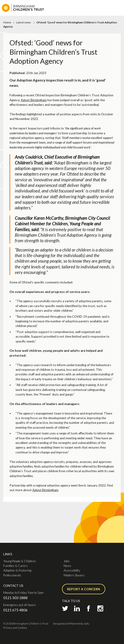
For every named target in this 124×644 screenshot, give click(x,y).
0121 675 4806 (15, 610)
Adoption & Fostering (17, 570)
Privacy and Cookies (15, 628)
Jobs (67, 561)
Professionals (12, 575)
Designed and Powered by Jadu (71, 624)
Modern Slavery (74, 575)
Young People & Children (20, 561)
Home (7, 22)
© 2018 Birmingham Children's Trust (26, 624)
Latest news (24, 22)
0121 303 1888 (15, 598)
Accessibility (72, 570)
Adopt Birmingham (34, 100)
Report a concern (84, 589)
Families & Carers (15, 566)
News (67, 566)
